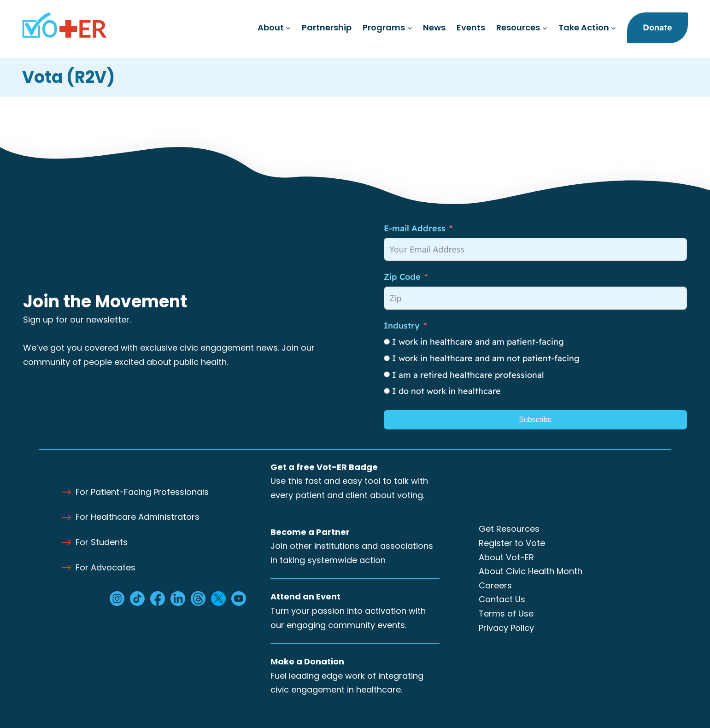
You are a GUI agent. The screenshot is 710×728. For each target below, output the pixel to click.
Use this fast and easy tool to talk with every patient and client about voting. (349, 481)
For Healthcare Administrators (138, 517)
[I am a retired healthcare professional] (387, 374)
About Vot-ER (506, 557)
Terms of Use (506, 614)
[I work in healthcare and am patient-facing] (387, 342)
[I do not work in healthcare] (387, 391)
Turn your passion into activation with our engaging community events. (348, 611)
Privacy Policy (506, 628)
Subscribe (535, 420)
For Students (102, 542)
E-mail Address (415, 228)
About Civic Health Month (531, 571)
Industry (402, 326)
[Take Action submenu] (613, 28)
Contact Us (502, 599)
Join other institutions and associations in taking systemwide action (352, 546)
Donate (657, 27)
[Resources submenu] (545, 28)
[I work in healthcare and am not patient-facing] (387, 358)
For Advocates (106, 567)
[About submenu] (288, 28)
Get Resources (509, 529)
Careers (495, 585)
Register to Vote (512, 543)
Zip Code (402, 277)
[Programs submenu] (410, 28)
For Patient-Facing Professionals (142, 492)
